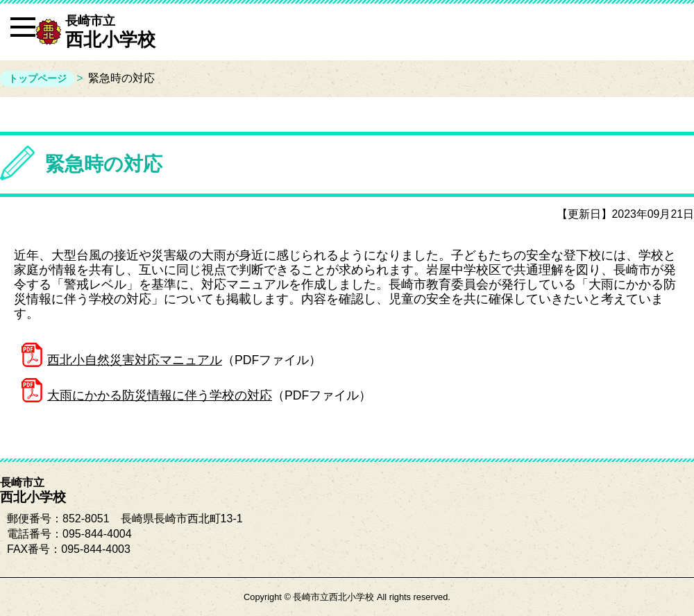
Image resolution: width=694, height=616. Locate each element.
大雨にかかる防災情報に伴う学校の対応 (160, 395)
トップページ (37, 78)
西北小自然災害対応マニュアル (135, 360)
